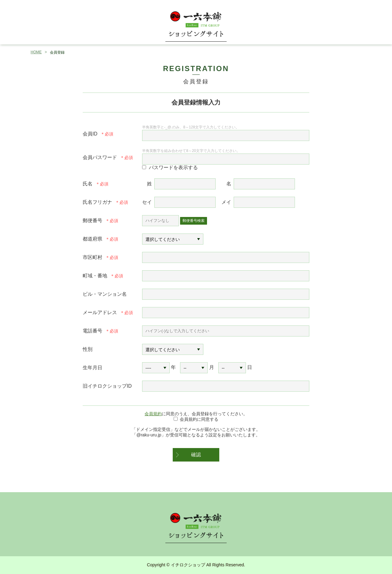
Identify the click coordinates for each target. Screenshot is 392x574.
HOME (36, 52)
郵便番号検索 (194, 221)
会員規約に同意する (199, 419)
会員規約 (153, 414)
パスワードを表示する (173, 167)
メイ (226, 202)
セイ (147, 202)
